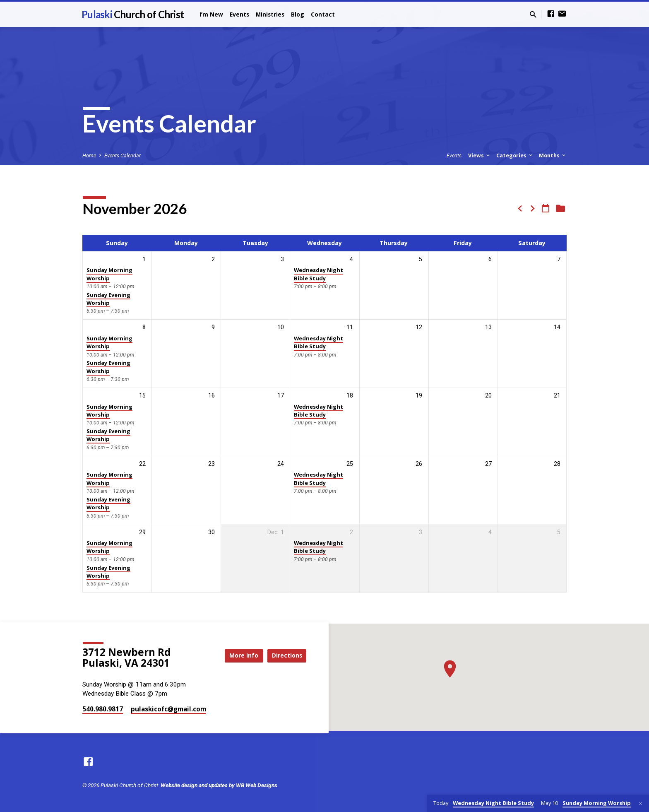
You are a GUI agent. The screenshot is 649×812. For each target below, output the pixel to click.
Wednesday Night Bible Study (318, 274)
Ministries (270, 14)
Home (89, 155)
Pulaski (133, 14)
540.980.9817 (103, 709)
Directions (286, 656)
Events (239, 14)
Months (553, 155)
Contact (323, 14)
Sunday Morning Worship (109, 274)
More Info (239, 656)
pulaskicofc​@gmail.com (168, 709)
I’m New (211, 14)
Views (480, 155)
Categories (515, 155)
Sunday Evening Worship (108, 299)
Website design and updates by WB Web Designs (219, 785)
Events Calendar (123, 155)
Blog (298, 14)
